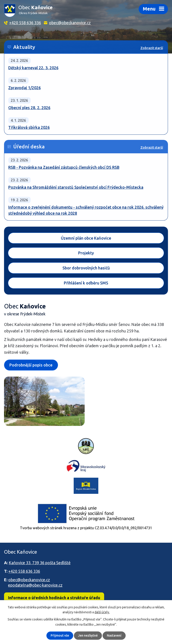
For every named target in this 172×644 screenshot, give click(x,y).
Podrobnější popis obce (31, 365)
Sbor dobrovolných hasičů (86, 268)
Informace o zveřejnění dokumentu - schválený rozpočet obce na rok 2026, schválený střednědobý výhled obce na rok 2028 (86, 210)
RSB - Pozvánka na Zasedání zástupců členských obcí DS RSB (64, 167)
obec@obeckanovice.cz (70, 23)
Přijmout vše (60, 635)
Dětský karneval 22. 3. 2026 (33, 68)
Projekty (86, 253)
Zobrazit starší (152, 48)
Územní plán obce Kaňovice (86, 238)
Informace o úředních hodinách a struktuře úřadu (54, 598)
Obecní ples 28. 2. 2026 (29, 108)
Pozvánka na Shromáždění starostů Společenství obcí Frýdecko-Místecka (76, 187)
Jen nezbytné (88, 635)
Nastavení (114, 635)
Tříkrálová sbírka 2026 (29, 127)
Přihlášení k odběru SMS (86, 283)
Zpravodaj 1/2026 (25, 88)
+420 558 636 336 (25, 23)
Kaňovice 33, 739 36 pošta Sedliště (40, 563)
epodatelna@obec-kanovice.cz (35, 585)
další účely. (102, 612)
